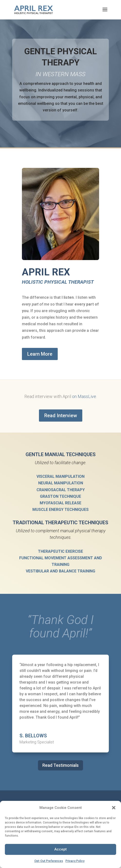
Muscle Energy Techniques (60, 510)
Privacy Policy (75, 861)
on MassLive (84, 396)
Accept (60, 849)
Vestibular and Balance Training (60, 571)
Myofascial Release (60, 503)
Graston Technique (60, 496)
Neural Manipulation (61, 483)
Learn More (40, 354)
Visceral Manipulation (60, 476)
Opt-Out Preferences (49, 861)
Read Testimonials (60, 765)
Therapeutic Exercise (60, 551)
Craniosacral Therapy (61, 490)
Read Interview (61, 416)
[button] (114, 808)
